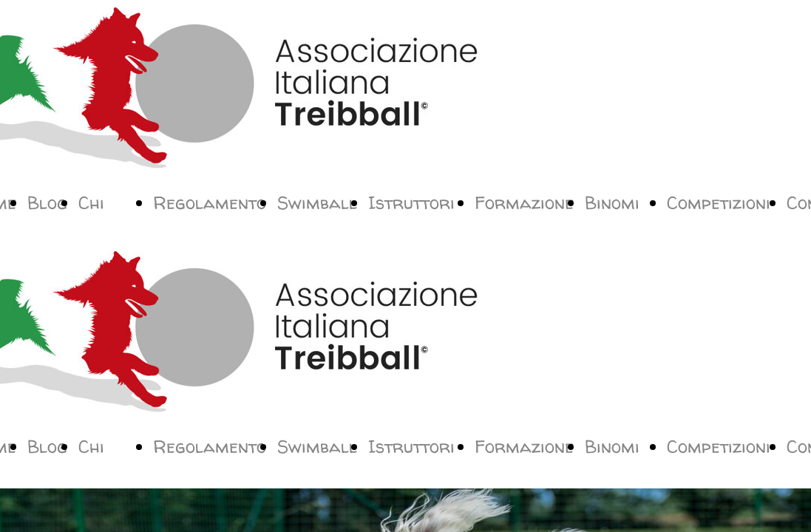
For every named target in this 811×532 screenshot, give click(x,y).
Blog (47, 203)
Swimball (317, 203)
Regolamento (210, 203)
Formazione (524, 203)
